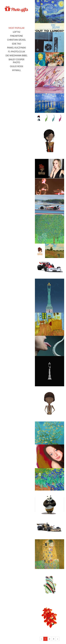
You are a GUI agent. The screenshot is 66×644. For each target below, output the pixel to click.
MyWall (16, 70)
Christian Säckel (17, 40)
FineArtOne (16, 36)
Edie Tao (17, 44)
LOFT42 (17, 32)
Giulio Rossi (16, 66)
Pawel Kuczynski (17, 48)
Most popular (17, 28)
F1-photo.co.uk (17, 52)
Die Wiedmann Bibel (16, 56)
